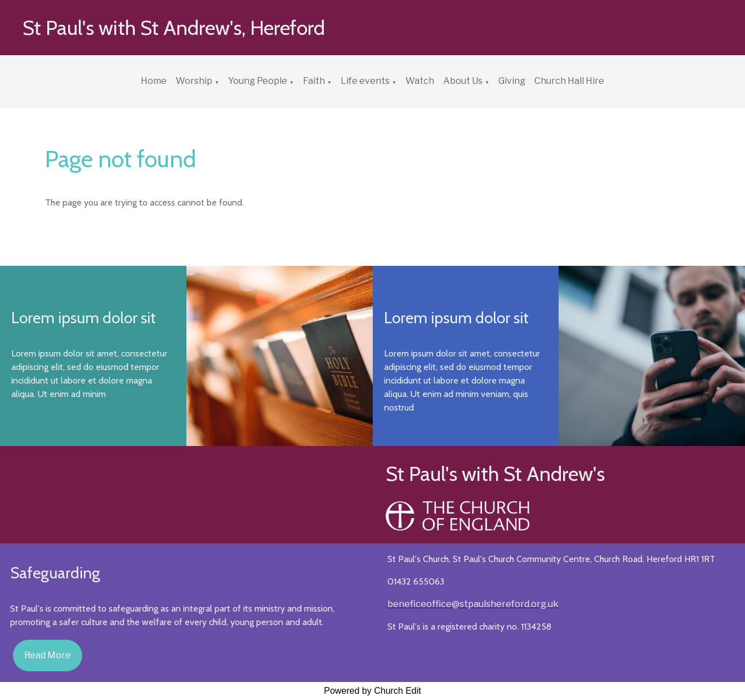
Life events (365, 81)
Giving (512, 81)
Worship (194, 81)
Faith (314, 81)
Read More (48, 655)
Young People (258, 81)
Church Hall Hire (569, 81)
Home (154, 81)
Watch (420, 81)
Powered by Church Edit (372, 691)
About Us (463, 81)
